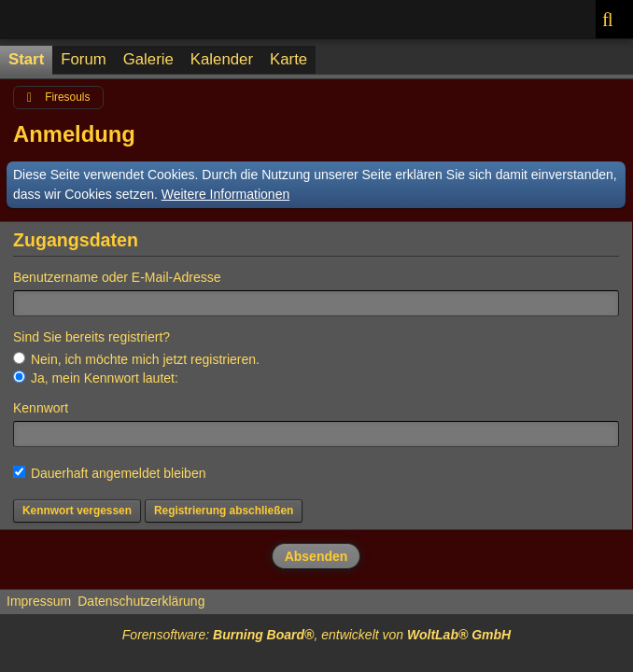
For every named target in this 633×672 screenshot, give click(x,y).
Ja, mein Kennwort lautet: (96, 378)
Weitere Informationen (225, 194)
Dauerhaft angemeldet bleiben (109, 473)
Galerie (148, 59)
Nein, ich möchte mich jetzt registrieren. (136, 359)
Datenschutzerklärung (141, 601)
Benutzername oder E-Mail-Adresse (117, 277)
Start (26, 59)
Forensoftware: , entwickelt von (316, 635)
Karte (288, 59)
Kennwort (41, 408)
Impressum (39, 601)
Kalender (222, 59)
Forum (83, 59)
